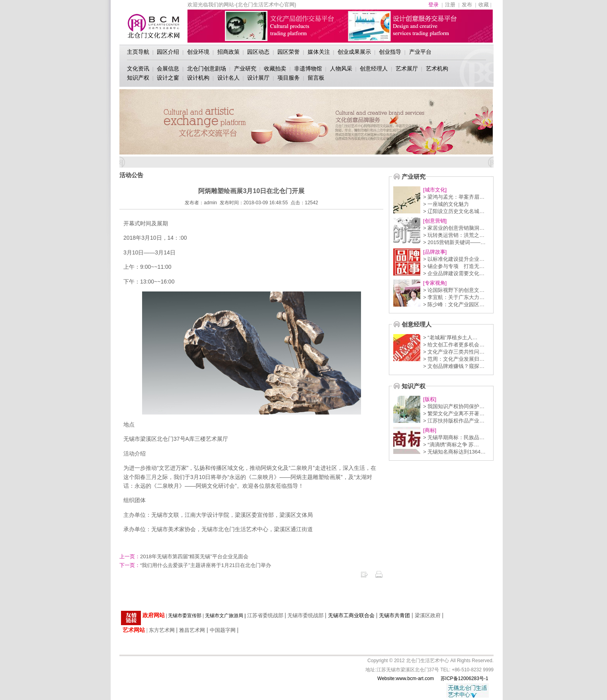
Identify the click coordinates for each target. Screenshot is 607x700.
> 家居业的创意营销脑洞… (454, 228)
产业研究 (245, 68)
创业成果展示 (354, 52)
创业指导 (390, 52)
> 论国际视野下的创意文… (454, 290)
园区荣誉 (289, 52)
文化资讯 (138, 68)
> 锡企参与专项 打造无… (454, 266)
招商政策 (228, 52)
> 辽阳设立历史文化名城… (454, 211)
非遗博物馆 (308, 68)
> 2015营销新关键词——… (454, 242)
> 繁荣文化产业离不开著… (454, 414)
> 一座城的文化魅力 (446, 204)
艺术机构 (437, 68)
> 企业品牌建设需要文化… (454, 273)
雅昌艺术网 (192, 630)
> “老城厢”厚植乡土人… (450, 337)
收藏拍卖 (275, 68)
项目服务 (289, 78)
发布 (467, 5)
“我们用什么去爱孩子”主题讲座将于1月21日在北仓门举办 (195, 565)
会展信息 (168, 68)
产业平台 (420, 52)
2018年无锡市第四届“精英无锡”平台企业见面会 (184, 556)
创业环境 (198, 52)
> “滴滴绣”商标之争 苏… (451, 445)
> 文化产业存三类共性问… (454, 352)
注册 (450, 5)
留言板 (316, 78)
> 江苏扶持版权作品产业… (454, 421)
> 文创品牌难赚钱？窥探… (454, 366)
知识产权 (138, 78)
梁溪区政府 (428, 615)
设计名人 (228, 78)
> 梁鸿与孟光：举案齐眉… (454, 197)
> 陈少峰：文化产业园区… (454, 304)
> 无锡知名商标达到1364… (454, 452)
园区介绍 (168, 52)
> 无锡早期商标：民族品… (454, 437)
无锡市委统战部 (305, 615)
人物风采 (341, 68)
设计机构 (198, 78)
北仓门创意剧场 (207, 68)
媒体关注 (319, 52)
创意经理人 (374, 68)
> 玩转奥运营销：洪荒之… (454, 235)
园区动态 (258, 52)
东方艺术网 (162, 630)
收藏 (484, 5)
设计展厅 (258, 78)
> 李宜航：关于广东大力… (454, 297)
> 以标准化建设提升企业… (454, 259)
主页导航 (138, 52)
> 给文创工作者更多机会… (454, 345)
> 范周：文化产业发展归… (454, 359)
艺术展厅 (407, 68)
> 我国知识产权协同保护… (454, 406)
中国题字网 (223, 630)
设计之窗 (168, 78)
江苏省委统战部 (265, 615)
